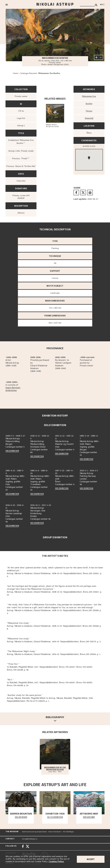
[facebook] (76, 193)
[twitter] (83, 193)
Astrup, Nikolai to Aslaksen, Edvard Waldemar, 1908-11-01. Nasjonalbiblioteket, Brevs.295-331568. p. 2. (54, 612)
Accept (91, 859)
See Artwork (21, 817)
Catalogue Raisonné (28, 74)
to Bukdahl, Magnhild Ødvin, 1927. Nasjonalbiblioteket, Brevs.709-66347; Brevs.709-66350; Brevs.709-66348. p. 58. (50, 669)
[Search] (96, 5)
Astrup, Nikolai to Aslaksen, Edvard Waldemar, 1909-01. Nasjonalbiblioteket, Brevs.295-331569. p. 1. (54, 655)
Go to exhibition (55, 817)
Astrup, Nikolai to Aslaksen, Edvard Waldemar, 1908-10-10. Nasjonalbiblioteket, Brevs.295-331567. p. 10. (54, 594)
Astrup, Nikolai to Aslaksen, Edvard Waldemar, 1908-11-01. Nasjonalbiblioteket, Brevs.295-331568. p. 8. (54, 628)
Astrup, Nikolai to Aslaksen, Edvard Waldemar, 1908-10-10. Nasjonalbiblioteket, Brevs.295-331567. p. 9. (54, 575)
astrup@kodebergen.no (30, 839)
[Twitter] (28, 847)
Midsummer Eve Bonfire (49, 74)
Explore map (89, 817)
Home (16, 74)
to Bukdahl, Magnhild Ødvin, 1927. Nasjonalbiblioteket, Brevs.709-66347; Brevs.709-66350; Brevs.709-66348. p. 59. (50, 684)
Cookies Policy (56, 862)
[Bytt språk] (102, 5)
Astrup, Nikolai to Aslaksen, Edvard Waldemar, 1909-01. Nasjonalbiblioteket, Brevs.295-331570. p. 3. (54, 642)
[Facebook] (23, 847)
